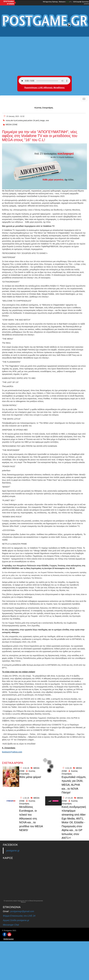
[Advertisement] (44, 50)
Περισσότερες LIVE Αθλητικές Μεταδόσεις (44, 88)
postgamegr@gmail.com (22, 911)
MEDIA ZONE (12, 125)
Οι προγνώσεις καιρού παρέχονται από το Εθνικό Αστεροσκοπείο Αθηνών (23, 902)
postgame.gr (13, 851)
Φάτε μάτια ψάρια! (30, 777)
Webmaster (9, 939)
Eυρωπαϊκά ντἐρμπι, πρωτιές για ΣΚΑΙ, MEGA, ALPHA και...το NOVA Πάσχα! (74, 785)
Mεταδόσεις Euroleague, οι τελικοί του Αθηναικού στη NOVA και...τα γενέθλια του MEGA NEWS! (31, 818)
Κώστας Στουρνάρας (44, 108)
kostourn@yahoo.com (12, 752)
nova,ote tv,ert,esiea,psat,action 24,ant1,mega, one (27, 120)
